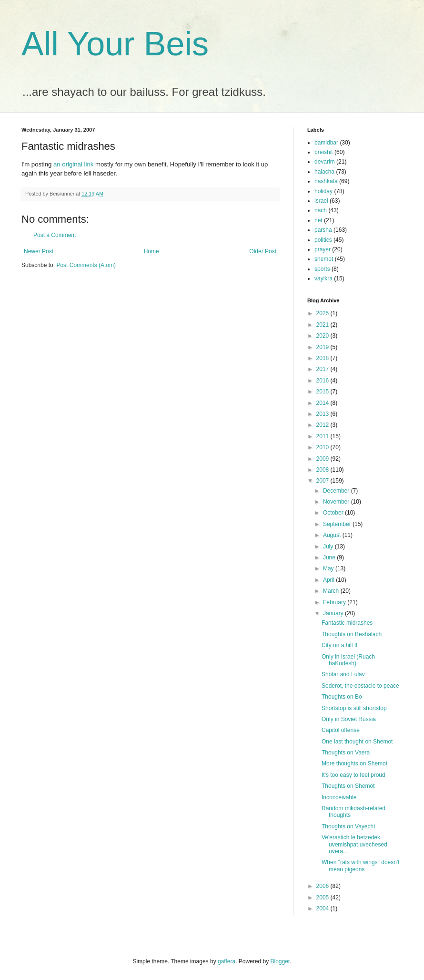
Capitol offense (341, 730)
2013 (323, 414)
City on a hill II (339, 645)
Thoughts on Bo (342, 697)
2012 (323, 425)
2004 (323, 908)
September (338, 524)
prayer (323, 249)
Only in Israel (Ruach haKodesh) (348, 660)
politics (323, 240)
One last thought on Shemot (357, 742)
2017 (323, 369)
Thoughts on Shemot (348, 786)
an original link (73, 164)
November (337, 502)
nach (321, 210)
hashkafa (326, 181)
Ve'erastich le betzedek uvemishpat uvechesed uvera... (354, 844)
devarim (325, 162)
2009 (323, 459)
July (329, 547)
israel (321, 201)
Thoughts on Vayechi (348, 826)
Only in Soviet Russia (349, 719)
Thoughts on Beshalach (352, 634)
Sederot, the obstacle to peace (360, 686)
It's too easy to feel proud (353, 775)
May (329, 568)
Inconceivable (339, 797)
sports (322, 269)
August (333, 535)
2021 (323, 325)
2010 (323, 447)
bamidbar (326, 143)
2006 (323, 886)
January (334, 613)
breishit (324, 152)
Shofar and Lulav (343, 674)
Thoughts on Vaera (346, 753)
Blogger (280, 961)
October (334, 513)
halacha (324, 172)
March (332, 591)
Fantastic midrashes (347, 623)
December (337, 491)
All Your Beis (115, 44)
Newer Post (39, 251)
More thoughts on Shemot (354, 763)
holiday (323, 191)
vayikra (323, 279)
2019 (323, 347)
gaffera (227, 961)
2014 (323, 403)
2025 (323, 313)
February (335, 602)
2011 (323, 436)
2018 (323, 358)
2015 (323, 392)
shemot (324, 259)
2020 (323, 336)
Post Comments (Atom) (86, 265)
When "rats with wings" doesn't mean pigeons (361, 866)
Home (151, 251)
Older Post (263, 251)
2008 (323, 470)
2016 (323, 381)
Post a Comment (55, 235)
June (330, 557)
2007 (323, 481)
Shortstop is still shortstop (354, 708)
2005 (323, 897)
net (318, 220)
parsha (323, 230)
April (329, 580)
